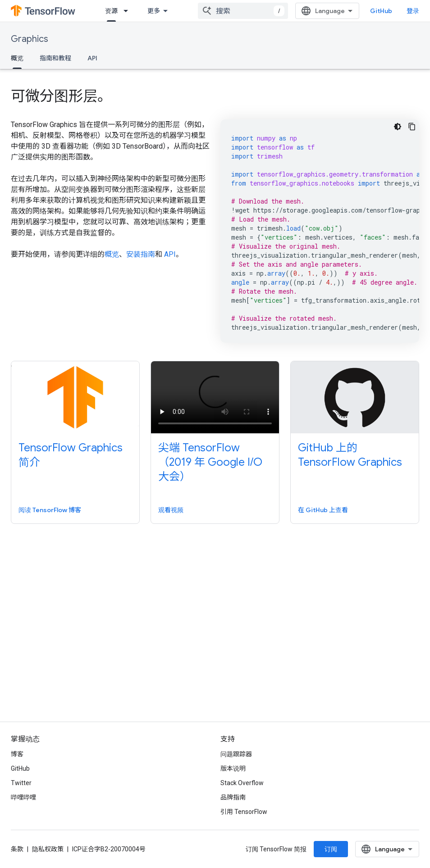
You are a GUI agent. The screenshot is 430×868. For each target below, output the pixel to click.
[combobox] (243, 11)
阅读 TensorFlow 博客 (50, 510)
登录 (413, 11)
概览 (112, 254)
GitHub (381, 11)
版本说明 (233, 768)
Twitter (21, 783)
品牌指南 (233, 797)
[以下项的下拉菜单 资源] (128, 11)
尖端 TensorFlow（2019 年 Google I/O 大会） (210, 462)
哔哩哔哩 (23, 797)
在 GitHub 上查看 (323, 510)
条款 (17, 849)
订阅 (331, 849)
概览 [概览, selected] (17, 58)
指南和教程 (55, 58)
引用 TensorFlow (244, 812)
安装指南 (141, 254)
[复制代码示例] (412, 127)
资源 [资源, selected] (111, 11)
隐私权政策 (48, 849)
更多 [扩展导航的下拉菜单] (154, 11)
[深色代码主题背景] (398, 127)
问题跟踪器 (236, 754)
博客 (17, 754)
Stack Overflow (242, 783)
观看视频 (171, 510)
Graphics (30, 39)
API (92, 58)
